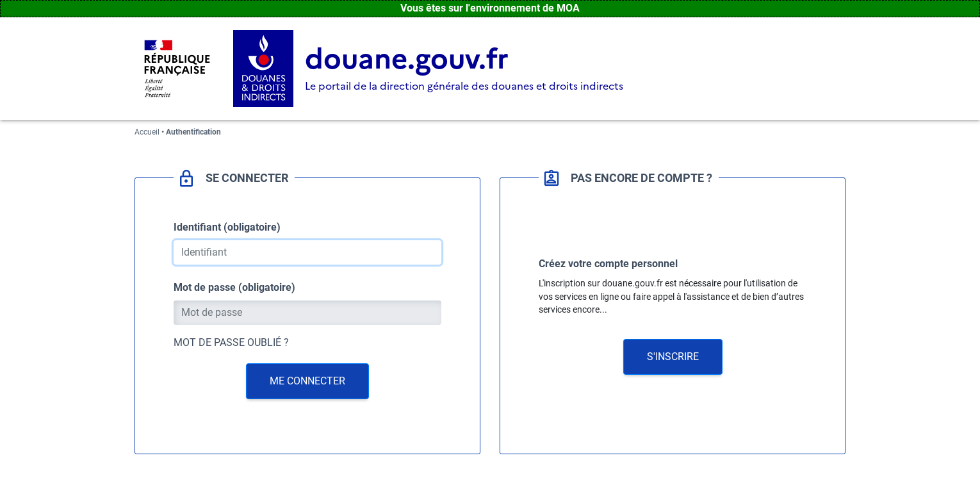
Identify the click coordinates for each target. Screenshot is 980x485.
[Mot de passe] (307, 313)
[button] (673, 357)
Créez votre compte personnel (608, 264)
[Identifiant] (307, 252)
